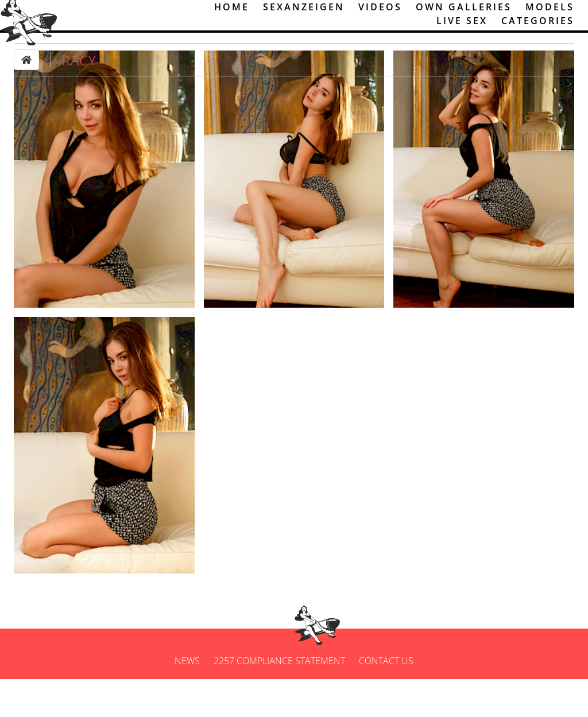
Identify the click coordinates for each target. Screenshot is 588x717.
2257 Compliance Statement (279, 699)
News (187, 699)
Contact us (386, 699)
